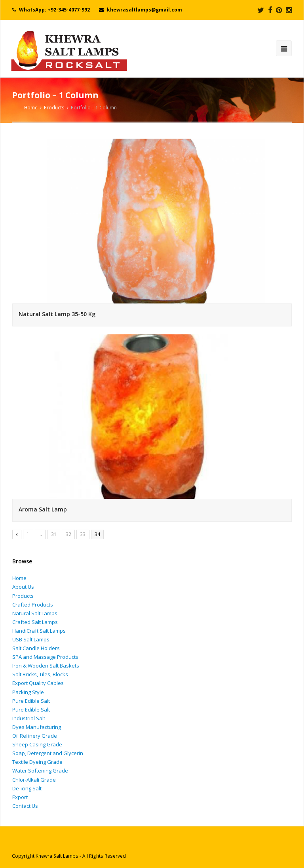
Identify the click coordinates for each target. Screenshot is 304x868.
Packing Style (28, 692)
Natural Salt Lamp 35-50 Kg (57, 314)
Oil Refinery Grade (35, 736)
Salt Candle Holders (36, 648)
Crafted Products (33, 605)
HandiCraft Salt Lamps (39, 631)
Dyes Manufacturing (37, 727)
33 (83, 534)
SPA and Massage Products (45, 657)
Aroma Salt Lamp (43, 509)
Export (20, 797)
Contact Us (25, 806)
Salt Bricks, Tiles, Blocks (40, 674)
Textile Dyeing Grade (37, 762)
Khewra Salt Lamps (57, 856)
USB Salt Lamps (31, 639)
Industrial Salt (29, 718)
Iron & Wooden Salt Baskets (46, 666)
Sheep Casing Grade (37, 744)
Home (19, 578)
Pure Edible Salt (31, 701)
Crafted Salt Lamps (35, 622)
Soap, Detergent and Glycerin (48, 753)
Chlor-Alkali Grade (34, 780)
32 (68, 534)
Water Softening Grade (40, 771)
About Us (23, 587)
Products (54, 107)
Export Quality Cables (38, 683)
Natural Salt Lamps (35, 613)
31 (54, 534)
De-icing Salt (27, 788)
